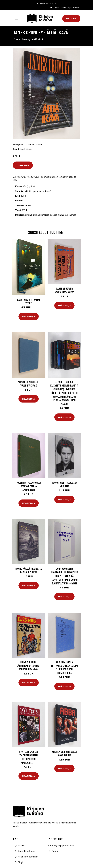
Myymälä (71, 19)
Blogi (20, 862)
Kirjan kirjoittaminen (28, 857)
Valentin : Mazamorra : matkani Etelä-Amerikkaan (29, 486)
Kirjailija (22, 846)
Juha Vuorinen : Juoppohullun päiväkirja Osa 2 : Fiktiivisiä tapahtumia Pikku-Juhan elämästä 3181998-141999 (64, 576)
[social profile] (56, 4)
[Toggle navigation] (16, 18)
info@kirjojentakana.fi (70, 8)
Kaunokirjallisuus (34, 144)
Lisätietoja (23, 165)
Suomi (56, 8)
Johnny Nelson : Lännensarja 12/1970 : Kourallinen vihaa (29, 666)
